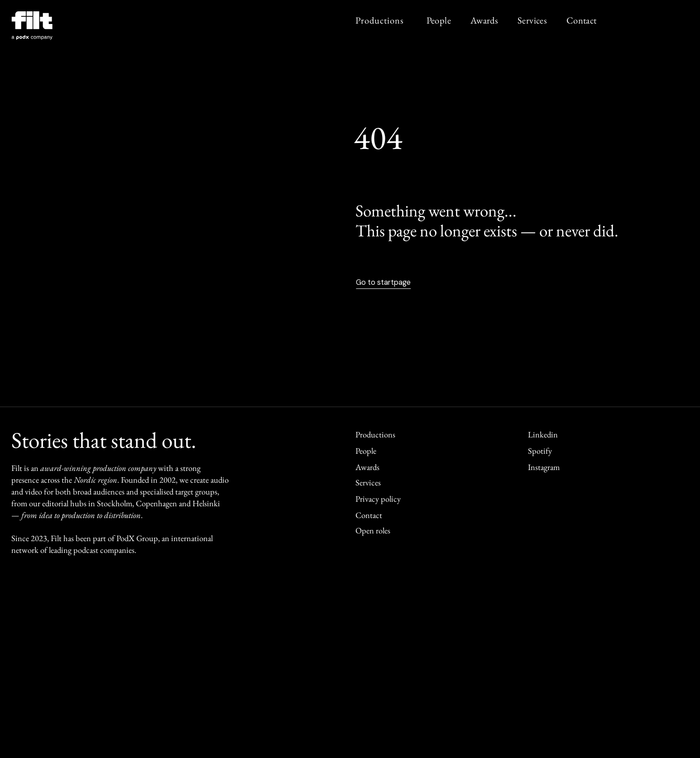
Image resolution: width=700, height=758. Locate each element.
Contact (582, 20)
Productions (380, 20)
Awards (484, 20)
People (439, 20)
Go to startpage (383, 282)
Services (532, 20)
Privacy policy (378, 499)
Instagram (544, 467)
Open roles (373, 530)
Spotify (540, 451)
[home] (34, 28)
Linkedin (543, 434)
